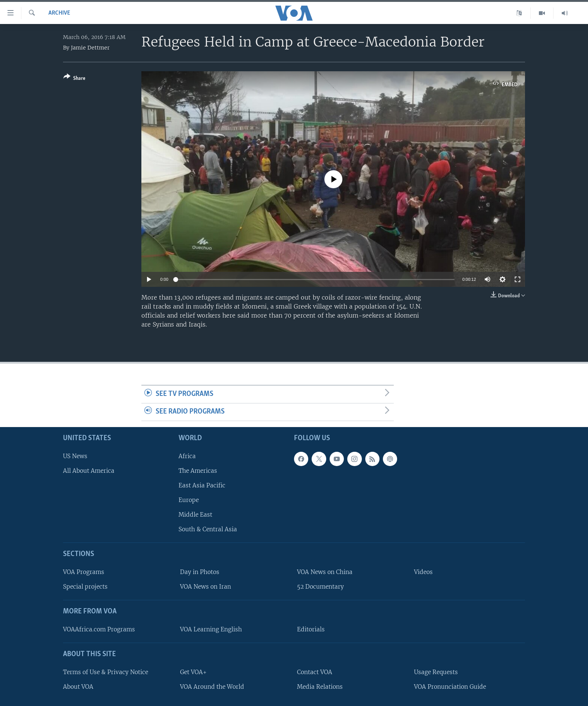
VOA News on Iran (205, 587)
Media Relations (320, 687)
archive (59, 13)
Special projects (85, 587)
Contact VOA (315, 672)
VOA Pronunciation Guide (450, 687)
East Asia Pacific (202, 485)
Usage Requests (436, 672)
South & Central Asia (208, 529)
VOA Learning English (211, 629)
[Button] (74, 79)
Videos (423, 572)
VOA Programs (84, 572)
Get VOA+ (193, 672)
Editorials (311, 629)
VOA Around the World (212, 687)
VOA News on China (325, 572)
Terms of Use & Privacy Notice (106, 672)
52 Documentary (320, 587)
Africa (187, 456)
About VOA (78, 687)
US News (75, 456)
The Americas (198, 471)
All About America (89, 471)
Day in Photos (200, 572)
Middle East (195, 515)
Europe (189, 500)
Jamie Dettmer (90, 48)
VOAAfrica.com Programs (99, 629)
